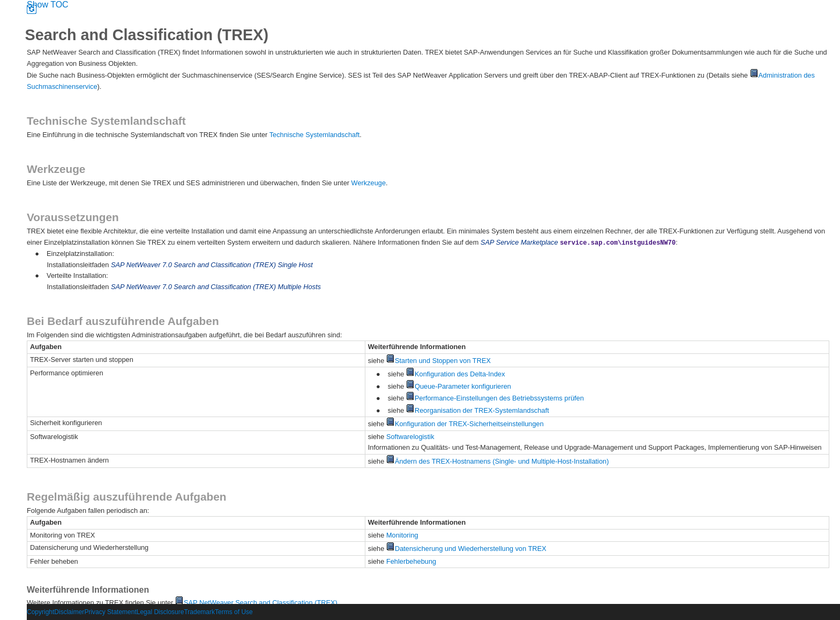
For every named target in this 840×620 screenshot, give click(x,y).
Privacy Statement (110, 612)
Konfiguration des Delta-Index (456, 374)
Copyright (40, 612)
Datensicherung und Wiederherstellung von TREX (466, 549)
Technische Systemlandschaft (315, 135)
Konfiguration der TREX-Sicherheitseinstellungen (465, 424)
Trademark (199, 612)
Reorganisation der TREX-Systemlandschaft (478, 410)
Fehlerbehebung (411, 561)
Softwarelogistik (410, 437)
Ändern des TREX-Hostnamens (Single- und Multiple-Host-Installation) (498, 461)
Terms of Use (234, 612)
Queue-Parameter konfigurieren (459, 386)
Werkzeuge (369, 183)
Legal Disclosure (160, 612)
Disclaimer (69, 612)
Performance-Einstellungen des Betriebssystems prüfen (495, 398)
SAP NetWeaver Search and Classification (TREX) (256, 603)
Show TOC (48, 5)
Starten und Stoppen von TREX (438, 361)
